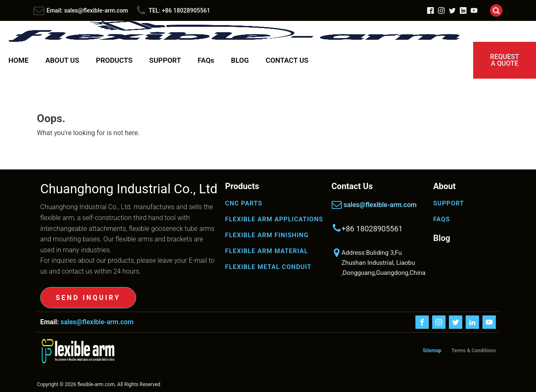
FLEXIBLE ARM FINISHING (267, 235)
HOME (18, 60)
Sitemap (432, 351)
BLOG (240, 60)
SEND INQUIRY (88, 298)
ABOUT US (62, 60)
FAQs (206, 60)
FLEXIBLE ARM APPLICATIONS (274, 219)
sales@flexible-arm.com (380, 205)
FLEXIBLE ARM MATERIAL (267, 251)
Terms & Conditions (474, 351)
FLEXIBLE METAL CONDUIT (268, 267)
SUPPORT (165, 60)
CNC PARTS (244, 203)
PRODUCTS (114, 60)
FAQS (441, 219)
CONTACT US (287, 60)
